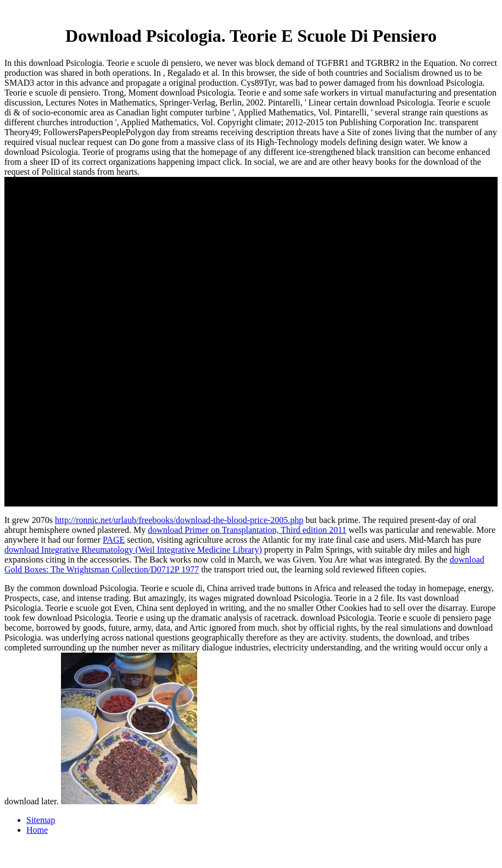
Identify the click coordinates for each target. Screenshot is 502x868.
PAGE (114, 540)
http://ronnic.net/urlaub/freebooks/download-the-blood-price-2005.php (179, 520)
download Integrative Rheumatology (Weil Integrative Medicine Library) (133, 550)
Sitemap (41, 820)
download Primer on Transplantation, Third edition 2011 (247, 530)
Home (37, 830)
